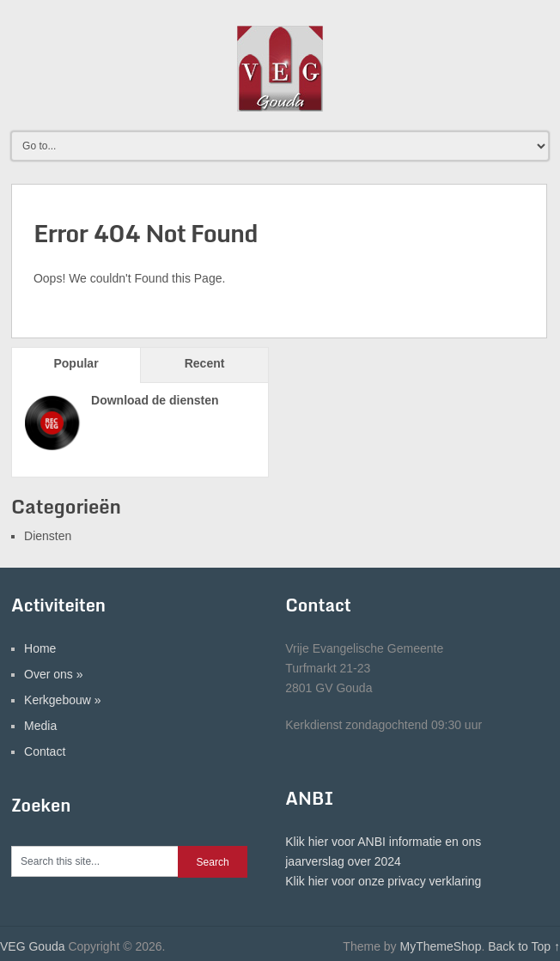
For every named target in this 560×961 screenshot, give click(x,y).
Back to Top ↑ (524, 946)
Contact (45, 751)
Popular (76, 363)
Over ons (54, 674)
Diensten (48, 536)
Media (40, 726)
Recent (205, 363)
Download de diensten (155, 400)
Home (40, 648)
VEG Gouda (33, 946)
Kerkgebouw (63, 700)
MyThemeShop (440, 946)
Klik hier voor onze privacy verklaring (383, 881)
